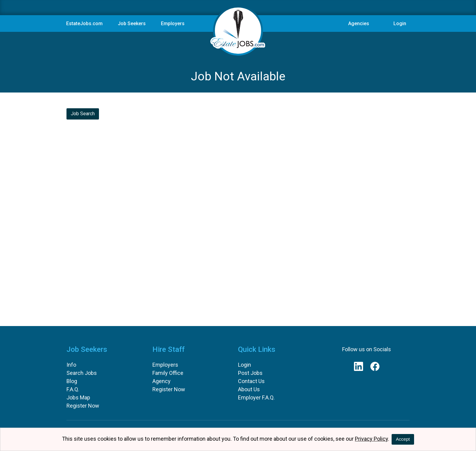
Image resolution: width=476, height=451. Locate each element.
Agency (161, 381)
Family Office (168, 373)
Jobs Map (78, 397)
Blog (72, 381)
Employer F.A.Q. (256, 397)
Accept (403, 439)
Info (71, 365)
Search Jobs (82, 373)
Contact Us (251, 381)
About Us (249, 389)
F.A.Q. (73, 389)
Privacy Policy (371, 439)
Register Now (83, 406)
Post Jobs (250, 373)
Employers (165, 365)
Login (400, 24)
